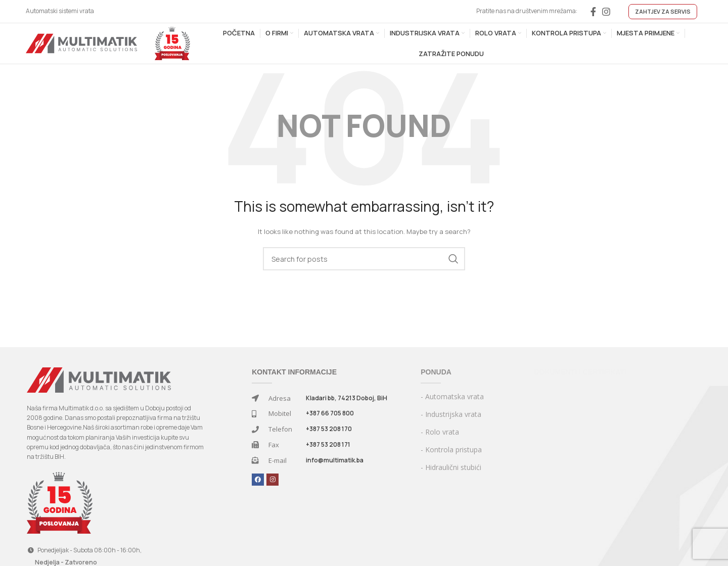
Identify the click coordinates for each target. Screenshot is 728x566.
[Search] (364, 259)
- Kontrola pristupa (451, 450)
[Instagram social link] (606, 12)
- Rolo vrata (440, 432)
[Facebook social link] (593, 12)
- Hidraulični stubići (451, 467)
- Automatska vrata (452, 396)
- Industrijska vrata (451, 414)
